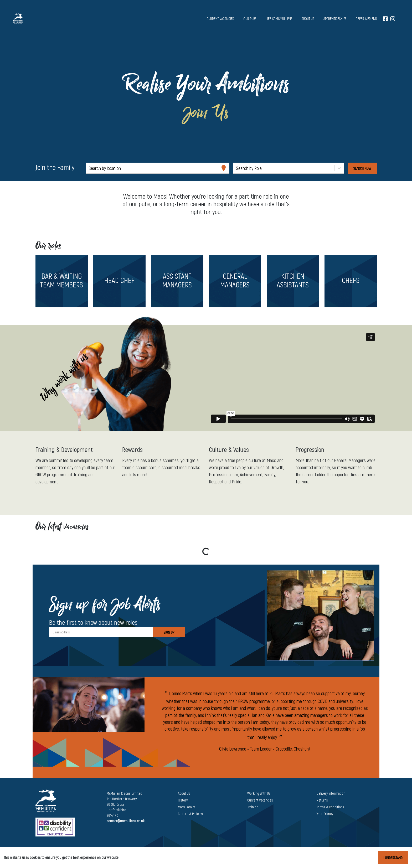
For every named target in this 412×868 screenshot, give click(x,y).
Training (253, 807)
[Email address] (101, 632)
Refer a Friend (366, 19)
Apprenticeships (335, 19)
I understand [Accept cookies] (393, 858)
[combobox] (89, 168)
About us (308, 19)
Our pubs (250, 19)
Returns (322, 800)
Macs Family (186, 807)
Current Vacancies (260, 800)
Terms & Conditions (330, 807)
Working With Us (259, 793)
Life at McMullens (279, 19)
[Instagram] (393, 19)
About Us (184, 793)
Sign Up (169, 632)
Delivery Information (331, 793)
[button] (61, 281)
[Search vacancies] (362, 168)
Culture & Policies (190, 814)
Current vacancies (220, 19)
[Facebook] (385, 19)
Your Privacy (325, 814)
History (183, 800)
